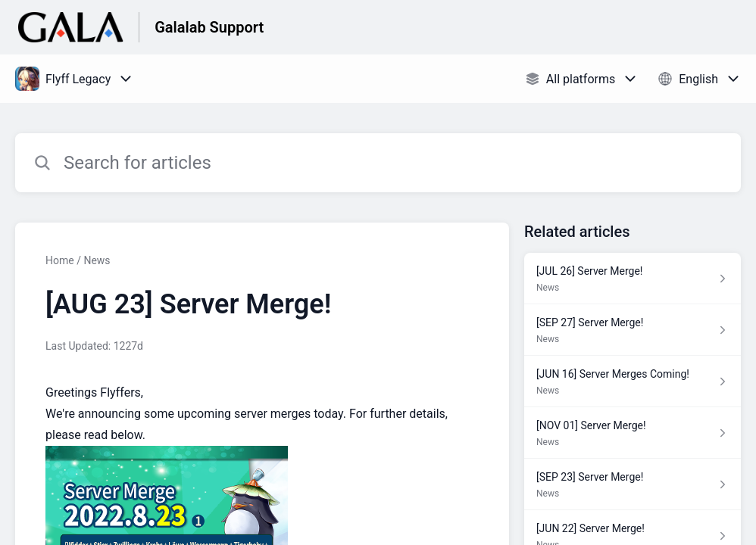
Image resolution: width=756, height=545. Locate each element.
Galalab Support (209, 27)
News (97, 260)
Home (60, 260)
